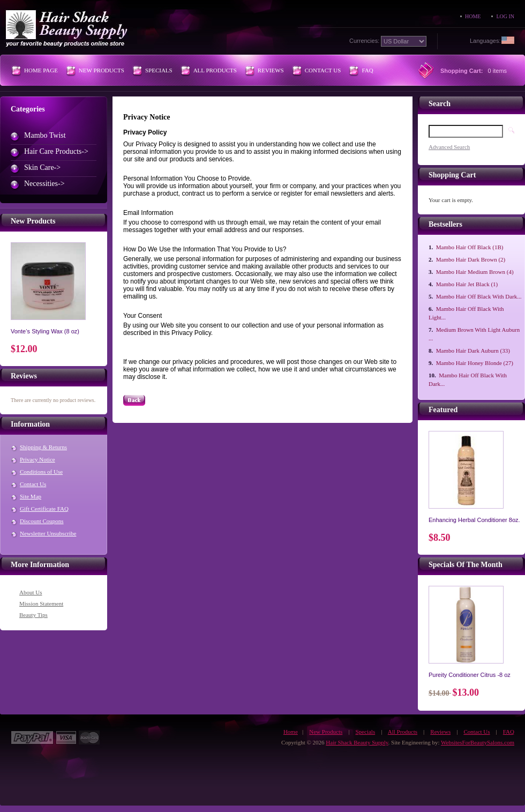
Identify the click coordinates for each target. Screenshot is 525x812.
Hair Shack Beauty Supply (357, 742)
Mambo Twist (45, 135)
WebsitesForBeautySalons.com (478, 742)
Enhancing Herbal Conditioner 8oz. (474, 520)
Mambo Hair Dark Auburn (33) (473, 351)
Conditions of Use (41, 472)
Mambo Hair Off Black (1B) (470, 247)
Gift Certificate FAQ (44, 509)
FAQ (367, 70)
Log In (505, 16)
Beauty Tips (33, 615)
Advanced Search (449, 147)
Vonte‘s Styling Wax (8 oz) (45, 331)
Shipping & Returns (43, 447)
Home (473, 16)
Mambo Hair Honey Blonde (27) (475, 363)
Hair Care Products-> (56, 151)
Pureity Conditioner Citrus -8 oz (470, 675)
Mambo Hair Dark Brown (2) (471, 259)
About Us (31, 592)
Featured (443, 410)
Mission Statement (41, 604)
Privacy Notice (37, 459)
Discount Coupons (42, 521)
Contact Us (323, 70)
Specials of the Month (466, 565)
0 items (497, 71)
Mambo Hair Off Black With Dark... (479, 296)
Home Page (41, 70)
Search (440, 104)
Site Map (31, 496)
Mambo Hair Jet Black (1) (467, 284)
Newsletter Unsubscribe (48, 533)
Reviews (271, 70)
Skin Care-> (42, 167)
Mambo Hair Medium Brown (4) (475, 272)
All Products (215, 70)
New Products (102, 70)
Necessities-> (44, 184)
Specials (159, 70)
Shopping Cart (452, 175)
